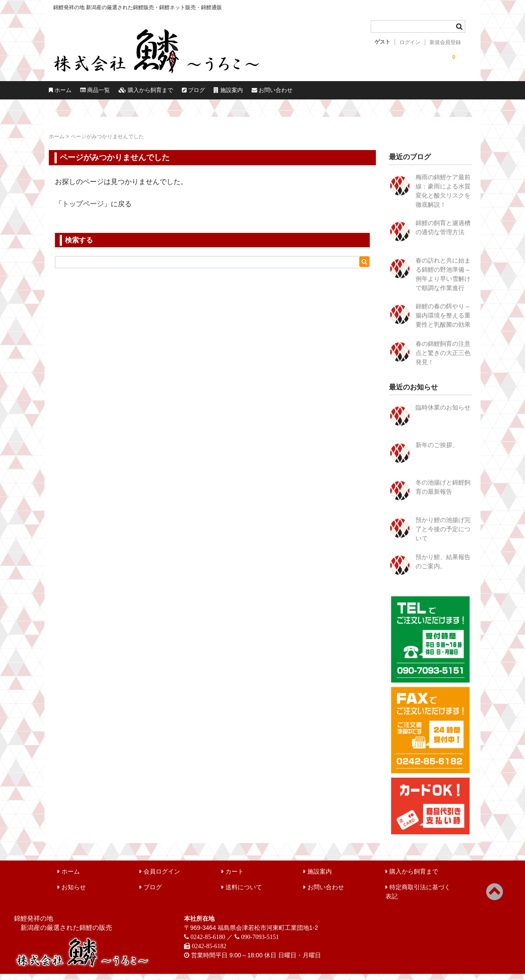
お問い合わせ (437, 93)
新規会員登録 (445, 42)
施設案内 (363, 93)
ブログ (299, 93)
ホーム (74, 93)
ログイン (410, 42)
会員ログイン (160, 878)
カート (233, 878)
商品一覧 (137, 93)
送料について (242, 893)
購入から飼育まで (220, 93)
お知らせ (72, 893)
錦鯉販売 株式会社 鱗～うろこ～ (176, 74)
